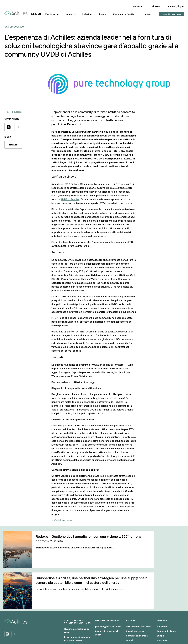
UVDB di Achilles (70, 200)
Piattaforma (52, 12)
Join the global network (108, 594)
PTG (118, 184)
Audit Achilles (72, 613)
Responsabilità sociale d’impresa (53, 631)
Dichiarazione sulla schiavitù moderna (112, 627)
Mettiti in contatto (171, 12)
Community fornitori (125, 12)
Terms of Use (81, 631)
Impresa (137, 4)
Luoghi (161, 603)
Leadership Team (166, 599)
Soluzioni (87, 12)
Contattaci (163, 608)
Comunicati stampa (137, 603)
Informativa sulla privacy (147, 627)
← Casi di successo (14, 112)
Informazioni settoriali (139, 594)
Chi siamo (162, 594)
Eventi (129, 608)
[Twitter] (7, 602)
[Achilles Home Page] (16, 11)
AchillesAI (36, 12)
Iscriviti (13, 145)
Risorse (103, 12)
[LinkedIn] (14, 602)
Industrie (71, 12)
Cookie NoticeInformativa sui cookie (71, 627)
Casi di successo (135, 599)
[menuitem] (98, 631)
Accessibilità (42, 627)
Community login (175, 4)
